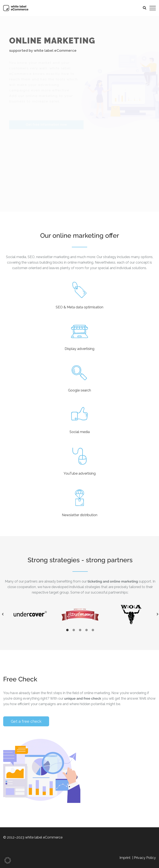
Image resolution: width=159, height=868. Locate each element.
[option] (72, 614)
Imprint (125, 858)
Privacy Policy (145, 858)
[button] (149, 614)
